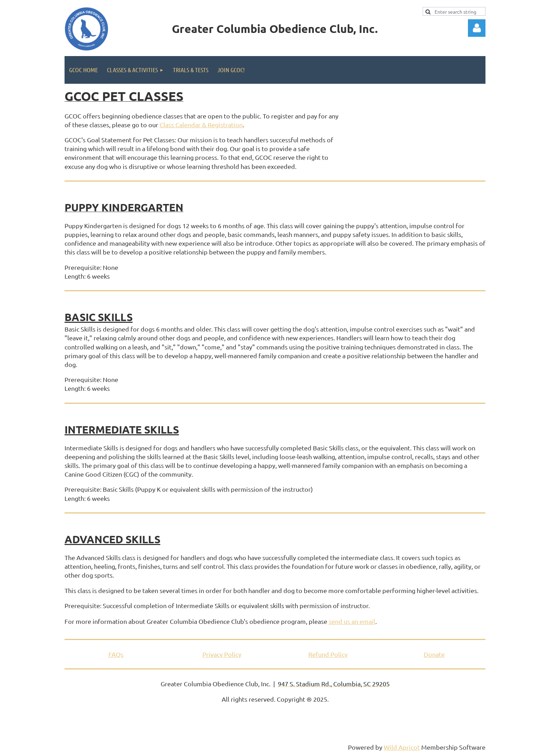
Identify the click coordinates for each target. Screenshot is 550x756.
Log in (477, 28)
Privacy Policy (222, 654)
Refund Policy (328, 654)
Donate (434, 654)
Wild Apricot (402, 747)
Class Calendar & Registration (201, 125)
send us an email (352, 621)
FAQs (116, 654)
